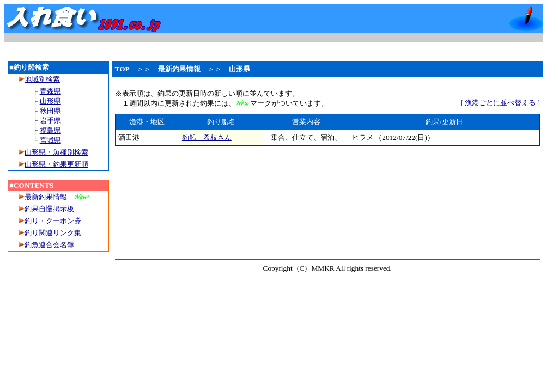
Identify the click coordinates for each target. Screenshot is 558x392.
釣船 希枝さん (207, 137)
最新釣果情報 (46, 197)
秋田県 (50, 111)
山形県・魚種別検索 (56, 152)
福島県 (50, 130)
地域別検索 (39, 79)
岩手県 (50, 121)
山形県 (50, 101)
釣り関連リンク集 (53, 233)
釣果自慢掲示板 (49, 209)
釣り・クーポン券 (53, 221)
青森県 (50, 91)
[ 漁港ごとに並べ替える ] (500, 103)
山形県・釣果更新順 (56, 164)
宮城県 (50, 140)
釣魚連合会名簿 (49, 245)
